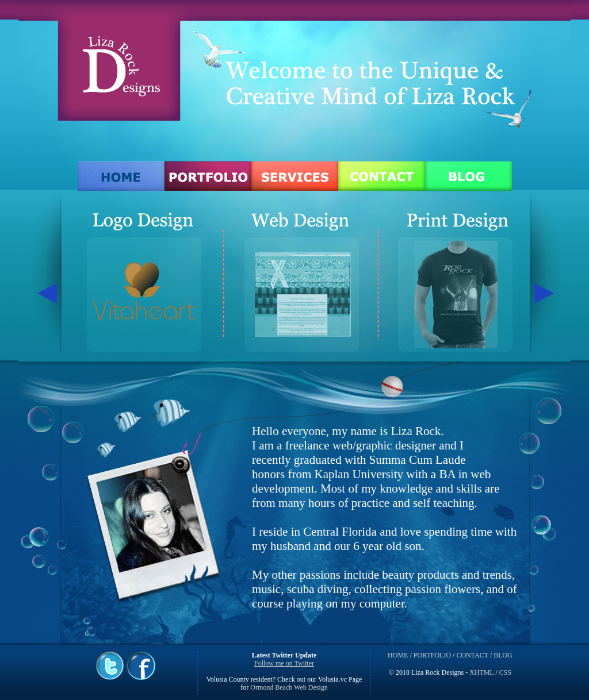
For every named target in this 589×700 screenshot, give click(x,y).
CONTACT (472, 655)
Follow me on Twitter (284, 663)
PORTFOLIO (432, 655)
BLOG (503, 655)
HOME (398, 655)
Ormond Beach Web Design (288, 687)
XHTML (481, 672)
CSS (505, 672)
